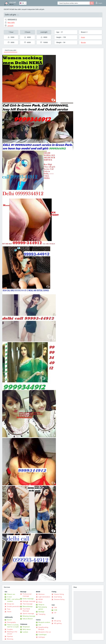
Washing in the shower (12, 633)
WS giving (57, 621)
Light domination (44, 597)
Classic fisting (59, 594)
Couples (10, 629)
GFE (40, 625)
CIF (55, 613)
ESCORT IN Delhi (9, 9)
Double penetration (14, 606)
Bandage (41, 612)
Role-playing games (43, 608)
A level (9, 597)
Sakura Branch (28, 619)
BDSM (41, 599)
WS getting (58, 623)
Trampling (42, 614)
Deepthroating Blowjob (43, 628)
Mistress (41, 594)
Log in (99, 3)
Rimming (10, 639)
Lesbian (25, 632)
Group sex (11, 604)
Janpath (24, 9)
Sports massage (28, 614)
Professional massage (27, 595)
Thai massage (28, 604)
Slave (40, 602)
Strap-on (41, 605)
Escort (9, 620)
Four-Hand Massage (26, 610)
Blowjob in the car (45, 632)
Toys (9, 609)
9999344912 (12, 19)
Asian (83, 37)
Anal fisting (58, 597)
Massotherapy (28, 606)
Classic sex (11, 594)
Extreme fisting (59, 599)
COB (56, 610)
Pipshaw (10, 636)
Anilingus (42, 637)
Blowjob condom (44, 622)
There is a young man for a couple (13, 626)
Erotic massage (28, 599)
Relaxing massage (29, 616)
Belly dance (27, 629)
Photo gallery (11, 50)
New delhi (18, 9)
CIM (55, 608)
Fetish (9, 612)
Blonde (83, 42)
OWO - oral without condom (14, 600)
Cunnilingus (42, 635)
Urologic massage (29, 601)
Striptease (26, 627)
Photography (11, 622)
